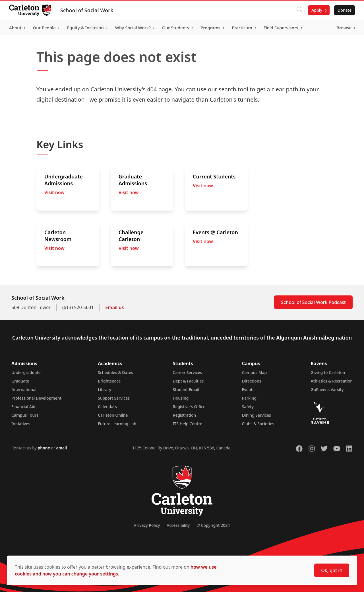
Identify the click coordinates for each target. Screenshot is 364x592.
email (61, 448)
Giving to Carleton (328, 372)
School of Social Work (87, 10)
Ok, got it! (332, 570)
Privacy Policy (147, 525)
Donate (345, 10)
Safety (248, 407)
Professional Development (36, 398)
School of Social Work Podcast (313, 302)
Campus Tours (25, 415)
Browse (344, 28)
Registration (185, 415)
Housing (181, 398)
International (24, 389)
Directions (252, 381)
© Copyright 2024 (213, 525)
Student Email (186, 389)
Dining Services (257, 415)
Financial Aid (23, 407)
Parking (249, 398)
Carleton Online (113, 415)
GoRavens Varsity (327, 389)
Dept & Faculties (188, 381)
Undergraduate (26, 372)
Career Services (188, 372)
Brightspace (109, 381)
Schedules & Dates (115, 372)
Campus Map (255, 372)
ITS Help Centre (188, 424)
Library (105, 389)
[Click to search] (299, 10)
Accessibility (178, 525)
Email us (114, 307)
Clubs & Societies (258, 424)
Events (248, 389)
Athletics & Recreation (332, 381)
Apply (317, 10)
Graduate (20, 381)
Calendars (107, 407)
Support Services (114, 398)
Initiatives (21, 424)
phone (44, 448)
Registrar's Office (189, 407)
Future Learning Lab (117, 424)
